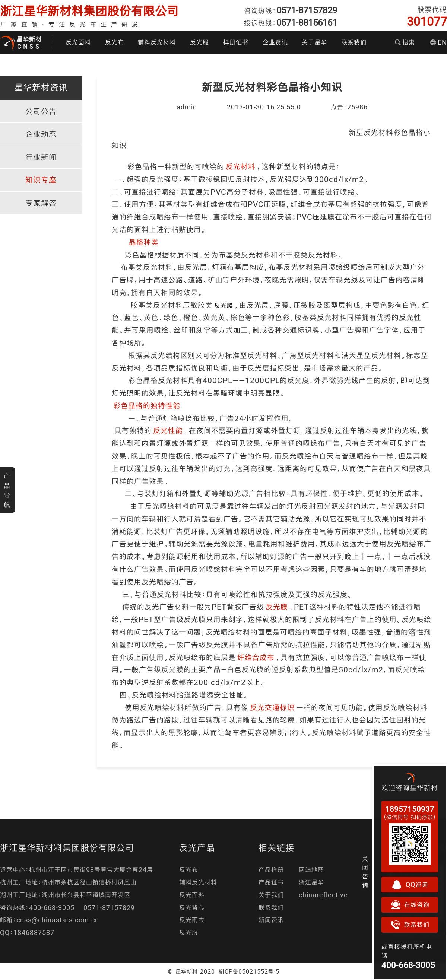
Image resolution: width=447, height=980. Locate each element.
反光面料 (78, 42)
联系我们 (354, 42)
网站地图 (311, 870)
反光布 (115, 42)
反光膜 (277, 607)
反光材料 (241, 167)
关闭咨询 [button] (365, 872)
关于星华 (314, 42)
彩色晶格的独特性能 (147, 406)
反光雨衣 (192, 920)
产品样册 (271, 870)
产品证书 (271, 882)
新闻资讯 (271, 920)
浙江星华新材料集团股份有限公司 (89, 11)
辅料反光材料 (157, 42)
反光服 (199, 42)
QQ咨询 (410, 885)
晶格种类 (144, 242)
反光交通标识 (272, 708)
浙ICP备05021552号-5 (248, 971)
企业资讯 (275, 42)
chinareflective (323, 895)
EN (439, 42)
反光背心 (192, 908)
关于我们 (271, 895)
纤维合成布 (256, 657)
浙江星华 (311, 882)
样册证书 (236, 42)
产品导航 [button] (7, 490)
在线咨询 (410, 905)
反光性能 (168, 431)
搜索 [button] (405, 42)
